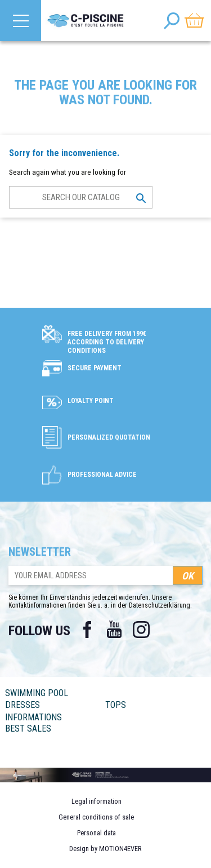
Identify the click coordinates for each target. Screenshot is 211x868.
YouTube (114, 630)
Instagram (141, 630)
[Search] (81, 197)
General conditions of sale (96, 817)
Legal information (96, 801)
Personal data (96, 833)
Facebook (87, 630)
